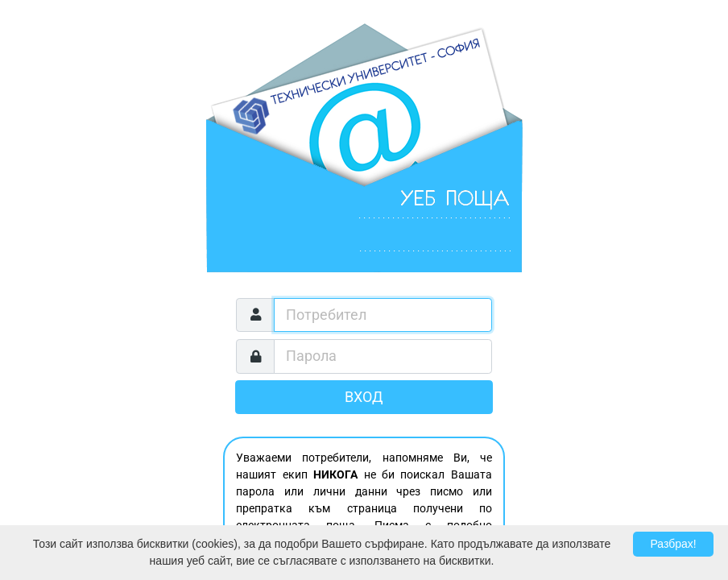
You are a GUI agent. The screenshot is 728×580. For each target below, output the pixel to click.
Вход (364, 397)
